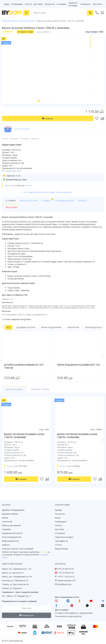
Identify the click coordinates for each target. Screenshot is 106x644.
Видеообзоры (61, 549)
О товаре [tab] (11, 201)
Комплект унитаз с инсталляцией (18, 549)
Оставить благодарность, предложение (74, 613)
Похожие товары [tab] (39, 390)
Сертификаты (61, 541)
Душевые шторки (26, 328)
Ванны (5, 518)
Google (42, 555)
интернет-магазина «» (25, 552)
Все (9, 328)
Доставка (38, 4)
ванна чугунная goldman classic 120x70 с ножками (77, 436)
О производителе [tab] (63, 201)
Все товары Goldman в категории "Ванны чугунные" (48, 192)
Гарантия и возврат (73, 4)
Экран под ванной (51, 328)
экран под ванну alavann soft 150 (78, 365)
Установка (61, 4)
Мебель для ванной (11, 525)
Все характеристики (11, 171)
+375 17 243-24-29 (66, 577)
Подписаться (26, 615)
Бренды (58, 510)
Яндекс (5, 557)
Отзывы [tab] (47, 200)
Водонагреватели (10, 541)
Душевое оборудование (13, 510)
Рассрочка (50, 4)
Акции (7, 4)
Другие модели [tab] (14, 390)
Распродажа (17, 4)
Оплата (28, 4)
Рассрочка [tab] (12, 208)
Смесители (73, 328)
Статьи (58, 545)
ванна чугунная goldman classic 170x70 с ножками (24, 436)
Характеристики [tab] (28, 201)
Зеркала (6, 545)
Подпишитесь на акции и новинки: (20, 601)
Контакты (98, 4)
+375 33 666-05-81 (66, 573)
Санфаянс (7, 529)
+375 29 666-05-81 (65, 569)
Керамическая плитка (12, 533)
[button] (38, 102)
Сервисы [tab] (82, 201)
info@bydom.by (64, 584)
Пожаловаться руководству (68, 616)
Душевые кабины (10, 514)
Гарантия (35, 139)
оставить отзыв (25, 32)
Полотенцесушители (12, 537)
